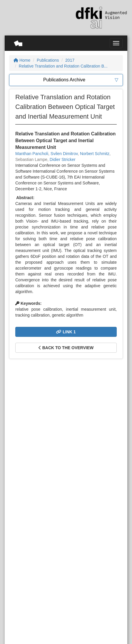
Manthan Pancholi (32, 154)
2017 (70, 60)
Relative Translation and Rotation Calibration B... (63, 66)
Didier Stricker (63, 159)
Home (22, 60)
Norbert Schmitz (95, 154)
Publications (48, 60)
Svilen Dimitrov (64, 154)
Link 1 (66, 332)
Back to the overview (66, 348)
